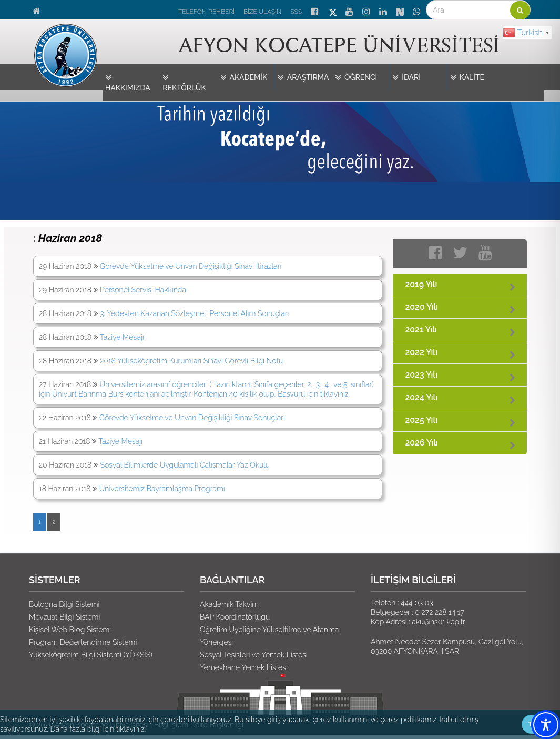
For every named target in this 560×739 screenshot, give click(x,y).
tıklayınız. (131, 729)
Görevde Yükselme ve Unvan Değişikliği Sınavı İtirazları (191, 266)
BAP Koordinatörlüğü (235, 617)
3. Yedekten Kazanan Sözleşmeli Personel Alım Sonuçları (194, 313)
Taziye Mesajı (122, 337)
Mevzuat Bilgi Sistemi (64, 617)
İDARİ (406, 78)
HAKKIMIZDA (128, 82)
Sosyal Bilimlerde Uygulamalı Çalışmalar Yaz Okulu (185, 465)
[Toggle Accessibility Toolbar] (546, 725)
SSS (296, 12)
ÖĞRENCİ (356, 78)
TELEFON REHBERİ (206, 12)
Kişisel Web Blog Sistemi (70, 630)
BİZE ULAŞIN (262, 12)
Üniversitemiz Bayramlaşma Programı (162, 489)
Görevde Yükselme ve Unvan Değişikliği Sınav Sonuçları (192, 418)
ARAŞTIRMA (303, 78)
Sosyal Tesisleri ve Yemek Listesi (254, 655)
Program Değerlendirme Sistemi (83, 642)
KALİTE (467, 78)
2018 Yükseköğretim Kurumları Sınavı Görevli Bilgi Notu (191, 361)
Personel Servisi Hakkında (143, 290)
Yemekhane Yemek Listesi (244, 667)
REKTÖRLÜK (184, 82)
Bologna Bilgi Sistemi (64, 604)
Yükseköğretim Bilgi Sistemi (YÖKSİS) (91, 655)
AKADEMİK (244, 78)
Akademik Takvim (229, 604)
